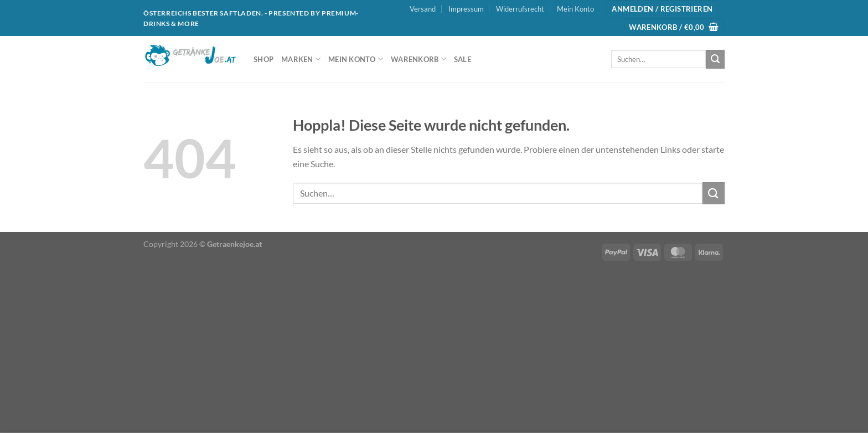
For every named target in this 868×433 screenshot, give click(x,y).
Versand (423, 9)
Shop (263, 59)
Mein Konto (575, 9)
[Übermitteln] (715, 59)
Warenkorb (418, 59)
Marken (301, 59)
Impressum (466, 9)
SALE (463, 59)
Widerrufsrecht (520, 9)
